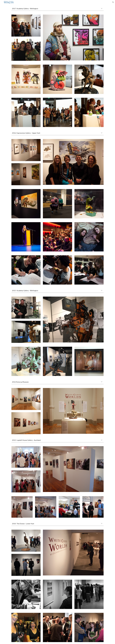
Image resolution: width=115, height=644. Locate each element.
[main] (57, 9)
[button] (113, 2)
